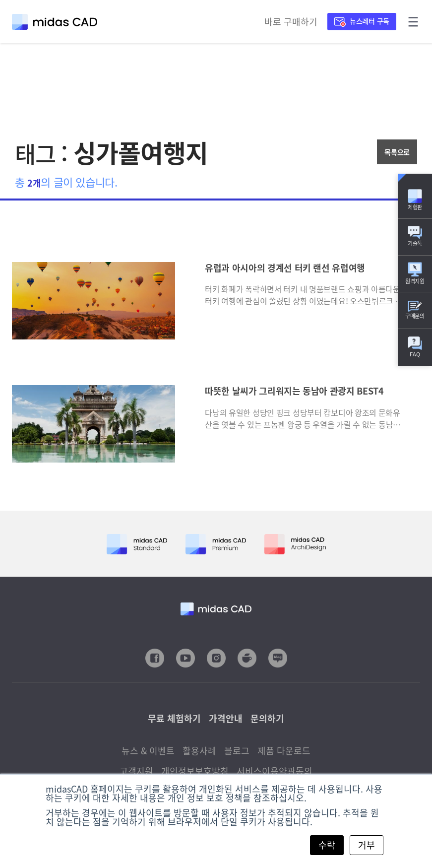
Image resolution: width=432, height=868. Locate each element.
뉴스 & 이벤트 (148, 751)
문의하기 (267, 718)
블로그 (237, 751)
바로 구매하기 (291, 22)
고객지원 (136, 771)
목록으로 (397, 152)
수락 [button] (327, 845)
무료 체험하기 (174, 718)
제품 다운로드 (284, 751)
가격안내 (226, 718)
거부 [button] (367, 845)
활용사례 (199, 751)
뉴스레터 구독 (362, 21)
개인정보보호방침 (195, 771)
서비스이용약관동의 (275, 771)
